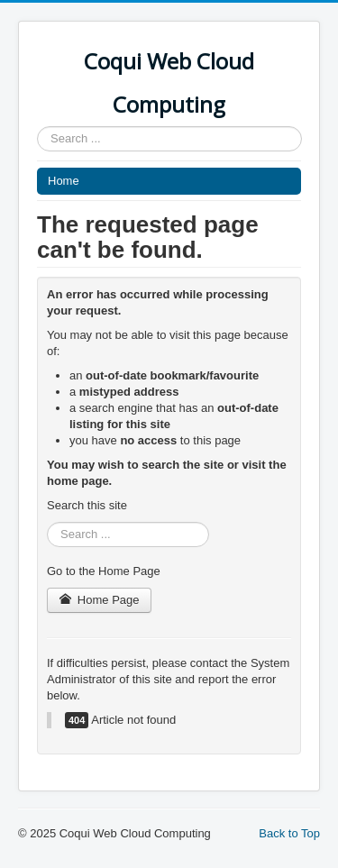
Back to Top (289, 833)
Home (64, 181)
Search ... (37, 127)
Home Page (99, 600)
